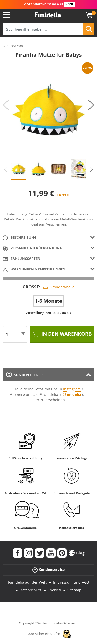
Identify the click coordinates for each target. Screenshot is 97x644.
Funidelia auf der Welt (27, 582)
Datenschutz (31, 590)
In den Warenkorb (66, 334)
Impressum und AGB (71, 582)
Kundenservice (48, 570)
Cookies (54, 590)
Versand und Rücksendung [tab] (32, 248)
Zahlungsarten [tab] (21, 259)
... (4, 46)
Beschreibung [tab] (20, 238)
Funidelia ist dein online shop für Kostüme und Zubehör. (48, 15)
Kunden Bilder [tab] (25, 375)
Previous (6, 105)
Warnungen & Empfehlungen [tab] (34, 269)
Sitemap (74, 590)
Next (91, 105)
